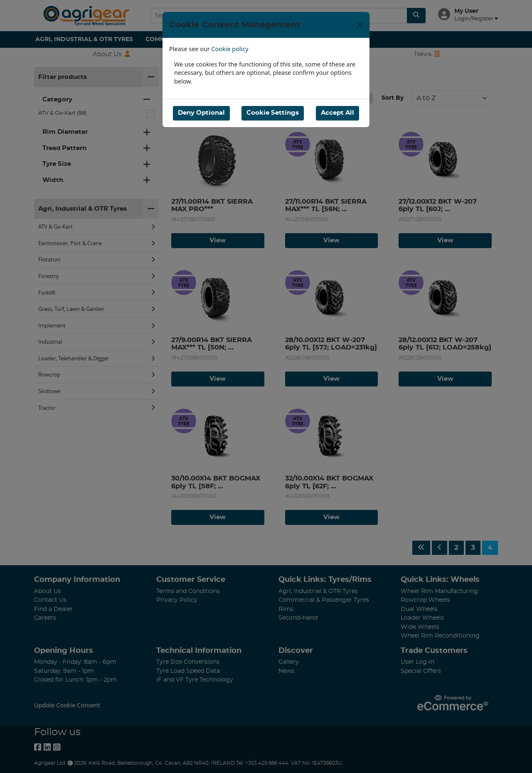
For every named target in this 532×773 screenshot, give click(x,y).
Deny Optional (201, 113)
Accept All (337, 113)
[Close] (360, 25)
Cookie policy (230, 49)
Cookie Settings (273, 113)
